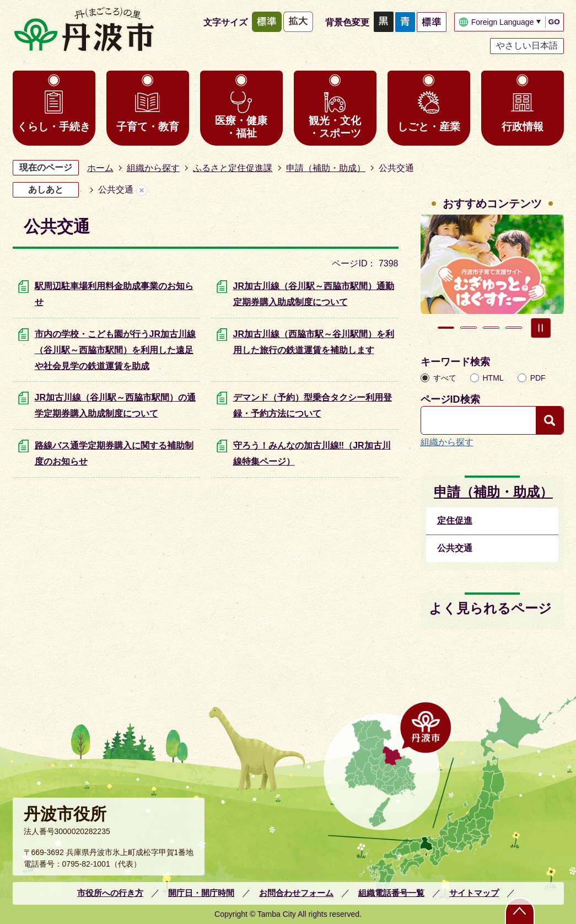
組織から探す (153, 168)
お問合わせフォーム (296, 893)
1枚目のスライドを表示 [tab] (446, 328)
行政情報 (523, 127)
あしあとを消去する (142, 190)
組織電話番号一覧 (391, 893)
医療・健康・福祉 (241, 127)
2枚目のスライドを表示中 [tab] (469, 328)
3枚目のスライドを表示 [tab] (491, 328)
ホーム (100, 168)
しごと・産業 (429, 127)
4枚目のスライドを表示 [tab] (514, 328)
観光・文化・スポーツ (335, 127)
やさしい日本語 (527, 46)
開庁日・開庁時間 (201, 893)
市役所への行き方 (110, 893)
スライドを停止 (541, 328)
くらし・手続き (54, 127)
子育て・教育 (148, 127)
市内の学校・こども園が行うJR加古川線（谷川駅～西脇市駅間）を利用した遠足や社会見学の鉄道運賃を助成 (115, 350)
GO (554, 22)
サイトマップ (474, 893)
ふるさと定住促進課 (233, 168)
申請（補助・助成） (326, 168)
